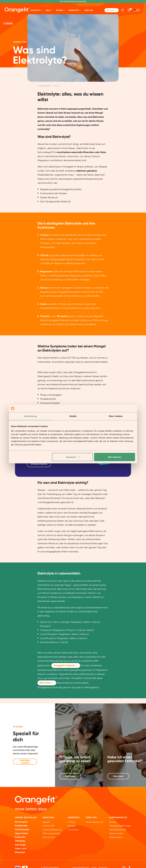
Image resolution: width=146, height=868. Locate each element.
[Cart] (129, 10)
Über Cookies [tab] (116, 416)
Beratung (49, 818)
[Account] (123, 10)
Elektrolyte (47, 683)
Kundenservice (118, 818)
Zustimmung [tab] (30, 416)
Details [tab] (73, 416)
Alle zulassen (115, 457)
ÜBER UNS (91, 818)
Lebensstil (74, 818)
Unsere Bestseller (26, 818)
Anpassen (73, 457)
